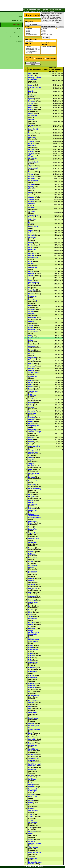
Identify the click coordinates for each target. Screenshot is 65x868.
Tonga (30, 817)
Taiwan (31, 195)
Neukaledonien (33, 695)
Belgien (31, 245)
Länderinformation (16, 20)
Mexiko (31, 110)
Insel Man (32, 610)
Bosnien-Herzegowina (33, 503)
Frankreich (32, 95)
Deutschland (33, 116)
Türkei (30, 103)
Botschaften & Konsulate (14, 33)
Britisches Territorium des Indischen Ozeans (34, 516)
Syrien (30, 187)
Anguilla (31, 460)
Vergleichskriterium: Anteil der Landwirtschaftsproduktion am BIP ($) (42, 11)
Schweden (32, 211)
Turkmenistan (33, 332)
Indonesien (32, 101)
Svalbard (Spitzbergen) (33, 810)
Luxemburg (32, 413)
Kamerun (31, 178)
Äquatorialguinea (34, 446)
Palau (30, 733)
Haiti (30, 606)
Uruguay (31, 321)
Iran (30, 135)
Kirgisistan (32, 358)
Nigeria (31, 114)
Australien (32, 120)
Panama (31, 350)
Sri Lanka (32, 235)
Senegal (31, 312)
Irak (30, 288)
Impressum (19, 41)
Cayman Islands (34, 533)
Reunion (31, 743)
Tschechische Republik (33, 216)
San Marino (32, 779)
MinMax (19, 29)
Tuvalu (31, 828)
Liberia (31, 647)
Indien (30, 76)
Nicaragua (32, 360)
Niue (30, 709)
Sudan (30, 803)
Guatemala (32, 596)
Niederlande (32, 158)
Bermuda (31, 496)
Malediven (32, 656)
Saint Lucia (32, 755)
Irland (30, 612)
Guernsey (32, 600)
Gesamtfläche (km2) (33, 51)
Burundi (31, 389)
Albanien (33, 32)
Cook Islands (33, 542)
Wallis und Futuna (35, 853)
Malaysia (31, 152)
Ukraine (31, 149)
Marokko (31, 172)
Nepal (30, 280)
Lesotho (31, 421)
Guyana (31, 407)
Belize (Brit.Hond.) (35, 489)
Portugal (31, 176)
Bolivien (31, 340)
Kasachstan (32, 249)
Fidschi (31, 562)
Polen (30, 143)
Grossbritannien (34, 162)
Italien (30, 105)
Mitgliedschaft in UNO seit (33, 50)
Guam (30, 592)
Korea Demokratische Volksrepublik (33, 640)
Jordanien (32, 411)
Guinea (31, 364)
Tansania (31, 199)
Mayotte (31, 676)
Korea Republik (34, 129)
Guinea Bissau (33, 602)
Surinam (31, 805)
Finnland (31, 201)
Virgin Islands (33, 847)
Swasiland (32, 419)
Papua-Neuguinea (34, 300)
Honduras (32, 346)
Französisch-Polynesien (33, 572)
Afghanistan (33, 29)
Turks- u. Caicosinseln (33, 821)
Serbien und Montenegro (32, 790)
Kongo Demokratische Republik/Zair (33, 632)
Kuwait (31, 424)
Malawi (31, 380)
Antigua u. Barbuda (32, 465)
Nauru (30, 691)
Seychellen (32, 795)
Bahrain (31, 442)
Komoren (31, 629)
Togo (30, 814)
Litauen (31, 328)
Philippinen (32, 156)
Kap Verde (32, 623)
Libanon (31, 645)
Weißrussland (33, 258)
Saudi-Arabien (33, 181)
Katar (30, 444)
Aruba (30, 469)
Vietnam (31, 174)
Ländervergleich (42, 10)
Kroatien (31, 274)
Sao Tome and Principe (33, 784)
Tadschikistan (33, 391)
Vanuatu (31, 834)
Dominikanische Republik (34, 283)
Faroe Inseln (33, 558)
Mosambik (32, 309)
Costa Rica (32, 290)
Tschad (31, 325)
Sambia (31, 338)
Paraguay (32, 314)
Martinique (32, 668)
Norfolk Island (33, 718)
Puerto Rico (32, 739)
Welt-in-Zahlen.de (29, 10)
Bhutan (31, 500)
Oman (30, 385)
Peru (30, 737)
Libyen (31, 261)
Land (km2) (33, 53)
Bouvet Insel (33, 510)
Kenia (30, 247)
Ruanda (31, 368)
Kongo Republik (34, 426)
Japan (30, 85)
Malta (30, 660)
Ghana (30, 243)
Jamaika (31, 399)
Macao (30, 653)
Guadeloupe (32, 588)
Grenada (31, 581)
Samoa (31, 775)
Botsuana (32, 508)
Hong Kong (32, 430)
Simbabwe (32, 330)
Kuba (30, 306)
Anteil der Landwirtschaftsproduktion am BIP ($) (48, 47)
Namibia (31, 403)
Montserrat (32, 688)
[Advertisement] (11, 84)
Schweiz (31, 787)
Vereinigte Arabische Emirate (35, 842)
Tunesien (31, 233)
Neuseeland (32, 237)
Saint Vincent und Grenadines (34, 765)
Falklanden (32, 554)
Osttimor (31, 724)
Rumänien (32, 189)
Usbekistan (32, 832)
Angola (31, 271)
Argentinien (32, 137)
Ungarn (31, 231)
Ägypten (33, 30)
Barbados (32, 485)
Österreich (32, 219)
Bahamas (31, 477)
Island (30, 344)
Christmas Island (34, 539)
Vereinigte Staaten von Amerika (35, 79)
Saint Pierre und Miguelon (34, 759)
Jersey (31, 616)
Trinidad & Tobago (35, 432)
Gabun (31, 405)
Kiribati (31, 625)
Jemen (31, 278)
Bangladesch (33, 481)
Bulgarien (32, 255)
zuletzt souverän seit (33, 48)
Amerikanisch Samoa (33, 35)
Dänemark (32, 223)
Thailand (31, 141)
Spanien (31, 99)
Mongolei (31, 685)
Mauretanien (33, 672)
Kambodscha (33, 619)
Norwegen (32, 204)
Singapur (31, 450)
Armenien (32, 370)
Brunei (31, 527)
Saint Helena (33, 745)
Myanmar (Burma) (34, 87)
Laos (30, 336)
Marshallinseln (33, 662)
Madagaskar (32, 296)
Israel (30, 614)
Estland (31, 387)
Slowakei (31, 294)
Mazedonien (32, 376)
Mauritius (31, 417)
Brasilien (31, 91)
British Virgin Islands (33, 522)
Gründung (33, 47)
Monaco (31, 683)
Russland (32, 108)
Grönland (31, 585)
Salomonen (32, 770)
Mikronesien (32, 678)
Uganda (31, 253)
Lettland (31, 382)
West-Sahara (33, 858)
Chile (30, 193)
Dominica (32, 548)
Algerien (33, 33)
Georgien (31, 366)
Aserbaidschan (33, 473)
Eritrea (31, 440)
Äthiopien (32, 197)
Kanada (31, 125)
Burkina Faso (33, 529)
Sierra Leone (33, 797)
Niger (30, 706)
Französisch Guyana (32, 566)
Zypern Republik (34, 373)
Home (20, 16)
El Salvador (32, 318)
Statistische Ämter (16, 37)
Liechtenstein (33, 650)
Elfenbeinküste (33, 227)
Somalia (31, 801)
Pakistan (31, 133)
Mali (30, 658)
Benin (30, 494)
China (30, 73)
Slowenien (32, 354)
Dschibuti (32, 552)
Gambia (31, 437)
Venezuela (32, 208)
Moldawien (32, 395)
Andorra (31, 458)
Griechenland (33, 168)
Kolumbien (32, 146)
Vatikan (31, 839)
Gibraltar (31, 578)
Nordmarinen (33, 713)
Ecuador (31, 264)
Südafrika (32, 185)
